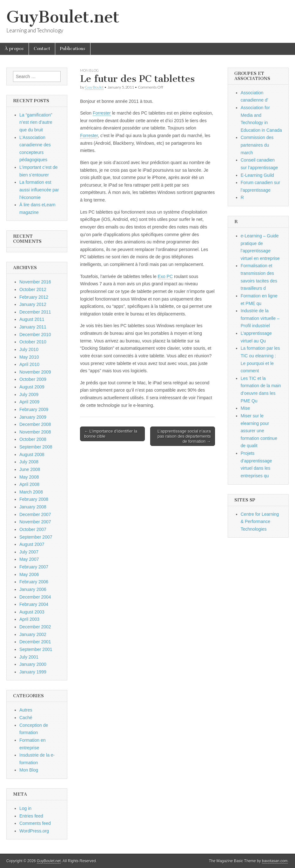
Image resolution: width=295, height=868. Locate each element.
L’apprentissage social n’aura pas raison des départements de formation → (184, 436)
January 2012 (33, 304)
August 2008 (32, 454)
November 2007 (35, 522)
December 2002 (35, 627)
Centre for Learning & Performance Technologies (260, 522)
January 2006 (33, 589)
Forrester (102, 113)
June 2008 (30, 469)
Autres (26, 710)
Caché (26, 718)
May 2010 (29, 357)
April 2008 (29, 484)
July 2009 (29, 394)
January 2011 (33, 327)
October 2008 (33, 439)
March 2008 (31, 492)
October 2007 (33, 529)
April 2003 (29, 619)
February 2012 (34, 297)
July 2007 (29, 552)
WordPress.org (34, 831)
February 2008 (34, 499)
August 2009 (32, 387)
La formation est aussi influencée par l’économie (39, 190)
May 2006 (29, 574)
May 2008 (29, 477)
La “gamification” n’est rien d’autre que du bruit (36, 122)
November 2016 (35, 282)
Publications (73, 49)
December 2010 (35, 335)
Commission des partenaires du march (257, 145)
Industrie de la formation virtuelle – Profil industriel (260, 318)
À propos (14, 49)
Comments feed (35, 823)
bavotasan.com (275, 861)
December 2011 (35, 312)
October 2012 (33, 289)
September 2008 (36, 447)
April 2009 (29, 402)
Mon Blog (89, 70)
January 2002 (33, 634)
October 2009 (33, 379)
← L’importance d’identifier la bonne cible (111, 434)
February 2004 (34, 604)
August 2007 (32, 544)
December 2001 (35, 642)
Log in (25, 808)
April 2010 (29, 364)
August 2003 (32, 612)
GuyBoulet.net (63, 17)
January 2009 (33, 417)
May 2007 (29, 559)
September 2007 (36, 537)
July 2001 (29, 657)
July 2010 (29, 349)
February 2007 (34, 567)
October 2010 (33, 342)
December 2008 (35, 424)
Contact (42, 49)
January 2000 (33, 664)
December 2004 (35, 597)
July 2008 (29, 462)
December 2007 (35, 514)
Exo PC (165, 276)
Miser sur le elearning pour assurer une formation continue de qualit (259, 431)
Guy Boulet (94, 87)
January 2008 (33, 507)
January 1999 (33, 672)
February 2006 (34, 582)
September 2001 (36, 649)
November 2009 (35, 372)
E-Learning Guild (257, 175)
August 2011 (32, 319)
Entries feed (31, 816)
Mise (245, 408)
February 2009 (34, 409)
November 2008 (35, 432)
